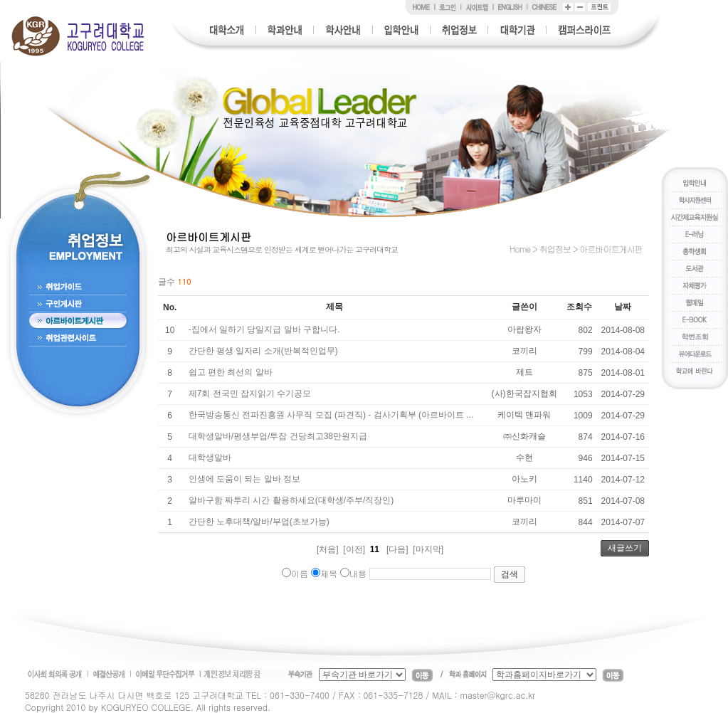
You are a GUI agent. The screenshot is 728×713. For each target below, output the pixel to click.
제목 (324, 573)
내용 (353, 573)
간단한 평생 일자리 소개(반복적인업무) (263, 351)
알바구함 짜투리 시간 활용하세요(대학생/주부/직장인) (291, 500)
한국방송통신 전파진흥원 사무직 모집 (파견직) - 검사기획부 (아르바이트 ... (331, 415)
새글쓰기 (625, 548)
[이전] (354, 549)
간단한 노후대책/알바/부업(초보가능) (259, 522)
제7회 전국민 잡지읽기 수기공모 (250, 394)
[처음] (328, 549)
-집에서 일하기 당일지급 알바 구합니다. (264, 329)
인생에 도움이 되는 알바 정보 (244, 479)
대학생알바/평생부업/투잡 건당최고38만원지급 (278, 436)
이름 (295, 573)
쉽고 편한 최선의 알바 (231, 372)
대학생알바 (210, 458)
